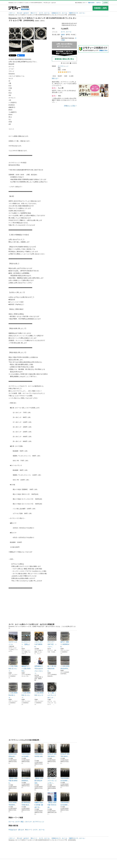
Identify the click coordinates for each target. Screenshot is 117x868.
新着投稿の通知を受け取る (64, 59)
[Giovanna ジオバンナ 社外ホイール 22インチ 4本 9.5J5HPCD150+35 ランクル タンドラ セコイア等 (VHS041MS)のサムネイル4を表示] (15, 46)
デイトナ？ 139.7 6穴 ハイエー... (52, 640)
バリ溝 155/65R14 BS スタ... (13, 690)
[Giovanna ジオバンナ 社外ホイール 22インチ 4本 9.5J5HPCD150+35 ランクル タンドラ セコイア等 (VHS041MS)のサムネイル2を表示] (28, 33)
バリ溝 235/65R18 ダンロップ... (26, 690)
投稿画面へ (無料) (100, 8)
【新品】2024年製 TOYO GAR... (52, 800)
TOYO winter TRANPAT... (13, 799)
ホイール (11, 822)
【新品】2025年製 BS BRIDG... (13, 776)
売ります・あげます (23, 13)
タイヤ (17, 822)
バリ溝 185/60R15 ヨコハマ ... (39, 690)
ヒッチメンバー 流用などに (26, 640)
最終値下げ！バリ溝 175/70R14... (26, 664)
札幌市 (63, 35)
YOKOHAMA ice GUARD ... (26, 750)
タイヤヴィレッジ (63, 66)
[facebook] (21, 55)
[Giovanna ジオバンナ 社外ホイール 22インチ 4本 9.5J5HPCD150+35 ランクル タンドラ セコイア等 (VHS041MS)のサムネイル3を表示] (41, 33)
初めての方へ (92, 3)
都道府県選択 (25, 9)
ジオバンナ (28, 822)
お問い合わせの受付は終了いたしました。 (64, 45)
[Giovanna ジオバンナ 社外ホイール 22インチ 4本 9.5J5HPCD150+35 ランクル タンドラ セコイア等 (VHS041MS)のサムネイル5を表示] (28, 46)
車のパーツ (34, 13)
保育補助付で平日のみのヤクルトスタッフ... (39, 665)
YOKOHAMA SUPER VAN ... (39, 752)
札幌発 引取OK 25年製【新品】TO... (39, 800)
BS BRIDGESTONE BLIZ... (26, 799)
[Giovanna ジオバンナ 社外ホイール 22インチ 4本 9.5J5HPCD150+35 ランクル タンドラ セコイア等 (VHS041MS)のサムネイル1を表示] (15, 33)
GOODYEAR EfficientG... (13, 750)
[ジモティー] (15, 8)
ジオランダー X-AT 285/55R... (39, 640)
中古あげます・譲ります (16, 830)
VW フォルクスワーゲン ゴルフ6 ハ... (52, 776)
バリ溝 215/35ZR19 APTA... (65, 663)
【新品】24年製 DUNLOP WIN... (39, 776)
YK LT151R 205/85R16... (26, 775)
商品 (22, 822)
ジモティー (12, 13)
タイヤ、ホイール (44, 13)
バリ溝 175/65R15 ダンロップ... (13, 664)
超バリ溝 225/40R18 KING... (52, 664)
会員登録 (105, 3)
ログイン (99, 3)
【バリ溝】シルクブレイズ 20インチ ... (52, 690)
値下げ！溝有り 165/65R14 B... (65, 640)
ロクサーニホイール (13, 638)
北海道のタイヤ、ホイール (59, 13)
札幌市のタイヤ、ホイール (77, 13)
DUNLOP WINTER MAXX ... (52, 750)
